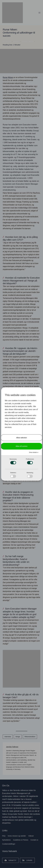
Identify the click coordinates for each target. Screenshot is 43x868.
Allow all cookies (21, 446)
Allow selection (21, 438)
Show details (33, 452)
